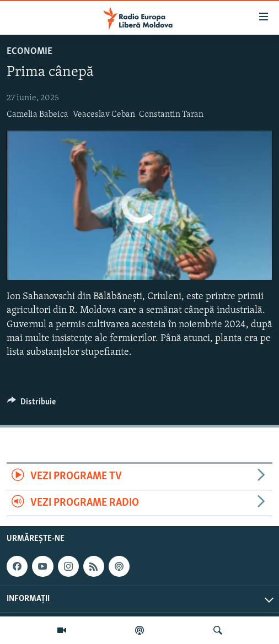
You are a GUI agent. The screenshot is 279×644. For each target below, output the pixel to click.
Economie (29, 52)
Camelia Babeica (37, 115)
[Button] (31, 404)
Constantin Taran (171, 115)
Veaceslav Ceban (104, 115)
